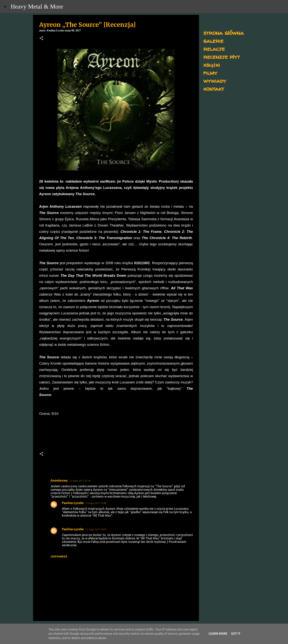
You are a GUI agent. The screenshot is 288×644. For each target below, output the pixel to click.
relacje (214, 49)
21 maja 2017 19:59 (96, 529)
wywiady (215, 81)
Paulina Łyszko (73, 503)
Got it (236, 634)
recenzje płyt (222, 57)
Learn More (218, 634)
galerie (213, 41)
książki (212, 65)
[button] (41, 39)
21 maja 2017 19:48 (96, 503)
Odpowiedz (59, 557)
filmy (210, 73)
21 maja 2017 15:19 (80, 481)
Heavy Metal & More (37, 6)
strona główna (224, 33)
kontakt (214, 89)
